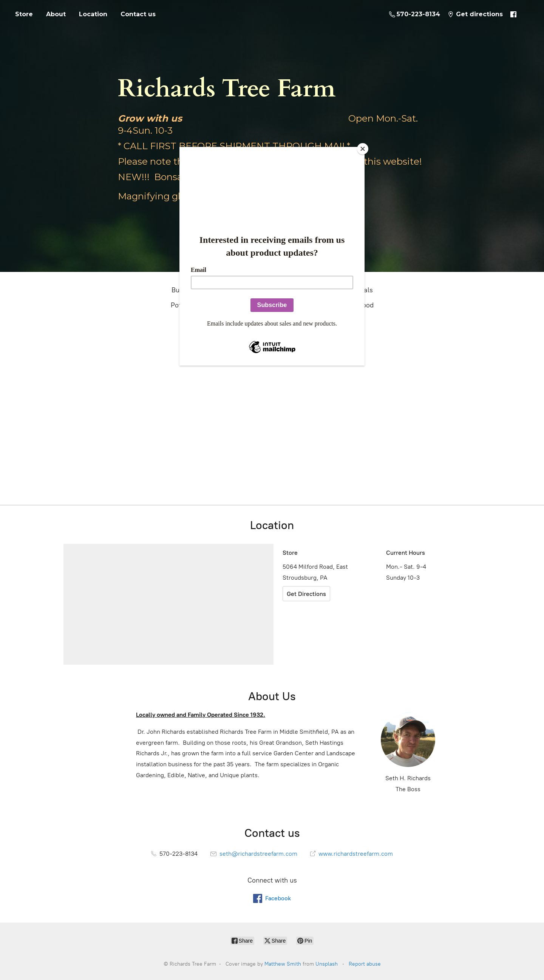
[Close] (363, 149)
